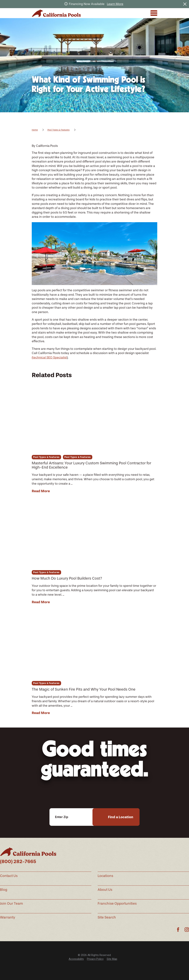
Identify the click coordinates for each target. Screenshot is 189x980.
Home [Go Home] (35, 130)
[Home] (56, 13)
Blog (4, 890)
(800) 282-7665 (18, 862)
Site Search (107, 917)
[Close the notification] (185, 4)
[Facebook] (178, 930)
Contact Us (9, 876)
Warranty (8, 917)
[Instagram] (187, 930)
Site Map (112, 959)
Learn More (115, 4)
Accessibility (76, 959)
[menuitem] (76, 959)
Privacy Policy (95, 959)
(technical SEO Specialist (49, 357)
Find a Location (121, 817)
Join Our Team (11, 904)
